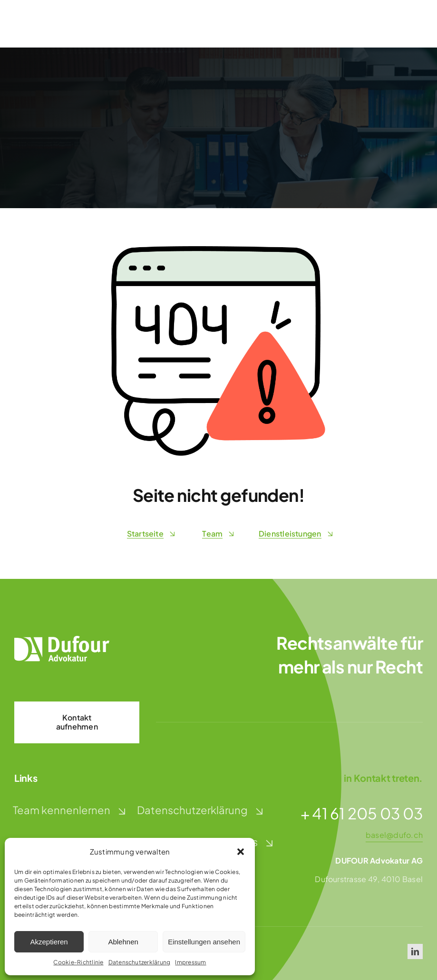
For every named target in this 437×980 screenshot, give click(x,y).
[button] (241, 852)
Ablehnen (123, 942)
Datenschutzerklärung (140, 962)
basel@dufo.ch (394, 835)
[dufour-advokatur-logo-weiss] (62, 639)
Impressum (190, 962)
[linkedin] (415, 951)
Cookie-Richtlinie (78, 962)
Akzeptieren (49, 942)
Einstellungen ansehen (204, 942)
